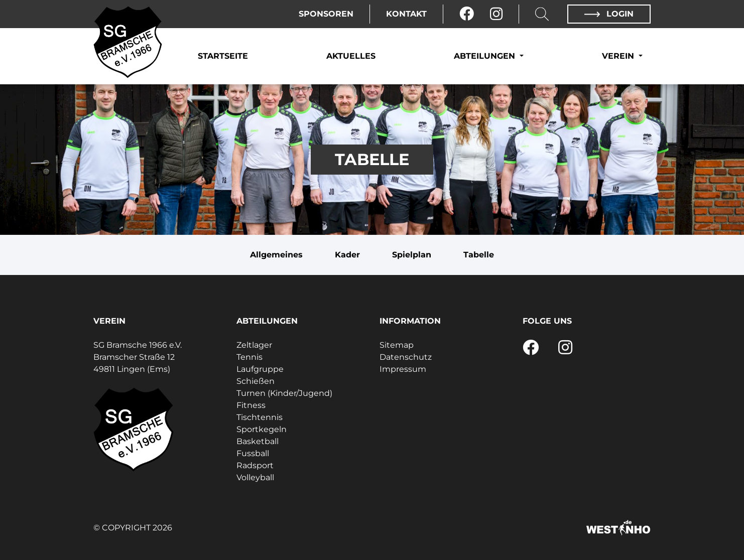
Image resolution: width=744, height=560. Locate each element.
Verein (619, 56)
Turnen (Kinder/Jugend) (284, 393)
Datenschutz (406, 357)
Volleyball (255, 477)
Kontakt (406, 14)
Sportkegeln (262, 429)
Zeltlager (254, 345)
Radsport (255, 465)
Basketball (258, 441)
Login (609, 14)
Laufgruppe (260, 369)
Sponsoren (326, 14)
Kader (347, 255)
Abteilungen (486, 56)
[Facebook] (467, 14)
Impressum (403, 369)
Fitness (251, 405)
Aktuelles (351, 56)
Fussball (253, 453)
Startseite (223, 56)
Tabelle (479, 255)
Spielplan (412, 255)
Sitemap (397, 345)
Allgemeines (276, 255)
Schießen (256, 381)
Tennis (250, 357)
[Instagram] (496, 14)
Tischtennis (260, 417)
